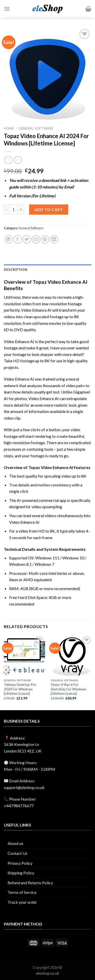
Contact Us (17, 853)
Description (15, 270)
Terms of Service (22, 892)
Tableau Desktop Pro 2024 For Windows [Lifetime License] (20, 689)
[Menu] (7, 9)
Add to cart (49, 209)
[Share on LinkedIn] (54, 239)
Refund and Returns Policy (30, 883)
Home (9, 128)
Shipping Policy (21, 873)
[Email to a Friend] (36, 239)
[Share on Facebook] (18, 239)
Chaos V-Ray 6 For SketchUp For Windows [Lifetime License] (69, 689)
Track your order (22, 902)
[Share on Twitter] (27, 239)
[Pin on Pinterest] (45, 239)
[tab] (48, 270)
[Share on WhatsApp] (8, 239)
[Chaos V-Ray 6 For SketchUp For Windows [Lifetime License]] (71, 656)
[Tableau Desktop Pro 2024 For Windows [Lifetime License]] (24, 656)
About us (15, 843)
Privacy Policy (20, 863)
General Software (36, 128)
